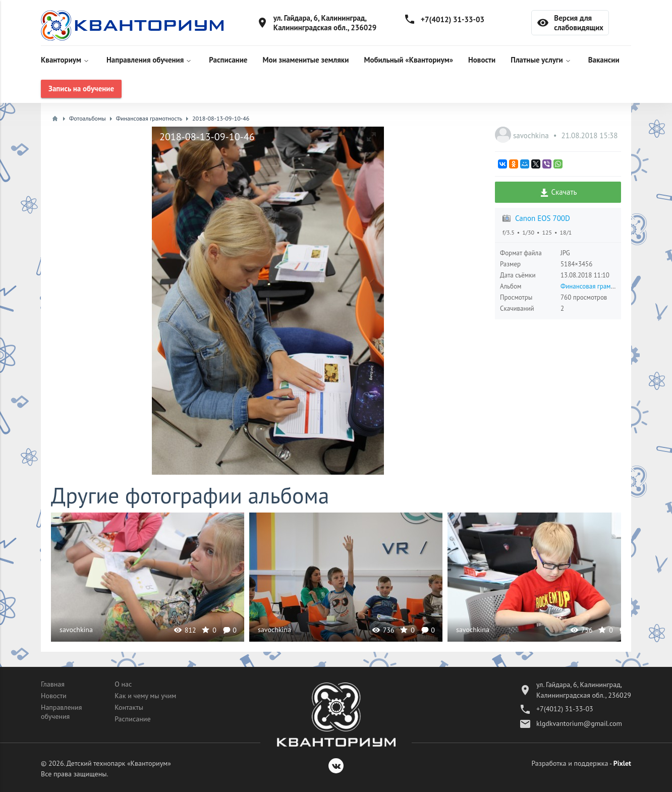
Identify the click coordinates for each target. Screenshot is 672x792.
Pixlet (622, 763)
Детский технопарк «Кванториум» (119, 763)
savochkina (532, 135)
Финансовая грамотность (596, 286)
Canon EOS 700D (543, 218)
